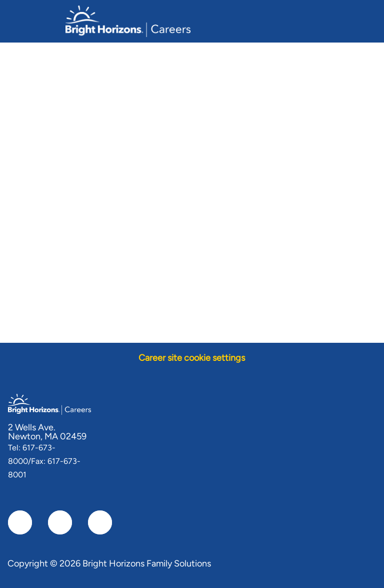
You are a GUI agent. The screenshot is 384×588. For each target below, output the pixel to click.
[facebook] (20, 522)
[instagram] (100, 522)
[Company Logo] (128, 21)
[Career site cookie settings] (192, 358)
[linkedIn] (60, 522)
